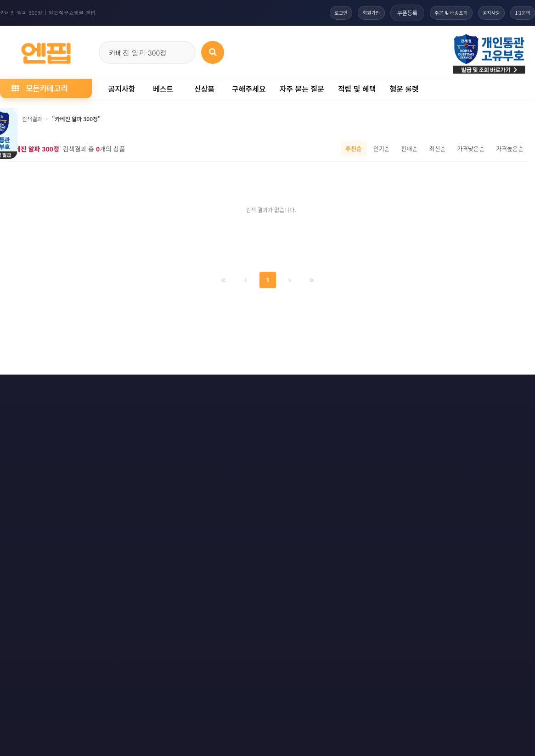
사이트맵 (325, 389)
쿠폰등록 (383, 13)
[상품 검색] (213, 52)
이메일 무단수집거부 (136, 389)
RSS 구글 (421, 389)
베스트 (163, 89)
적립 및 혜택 (357, 89)
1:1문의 (519, 13)
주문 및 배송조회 (432, 13)
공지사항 (481, 13)
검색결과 (32, 119)
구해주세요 (249, 89)
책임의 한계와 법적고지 (213, 389)
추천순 (354, 148)
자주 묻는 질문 (302, 89)
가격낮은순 (471, 148)
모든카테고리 (39, 88)
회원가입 (344, 13)
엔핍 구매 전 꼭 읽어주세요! (397, 514)
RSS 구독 (373, 389)
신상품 (204, 89)
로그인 (307, 13)
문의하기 (277, 389)
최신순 (437, 148)
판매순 (410, 148)
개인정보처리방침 (64, 389)
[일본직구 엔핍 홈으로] (46, 51)
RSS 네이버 (473, 389)
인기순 (382, 148)
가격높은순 (510, 148)
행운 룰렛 (404, 89)
